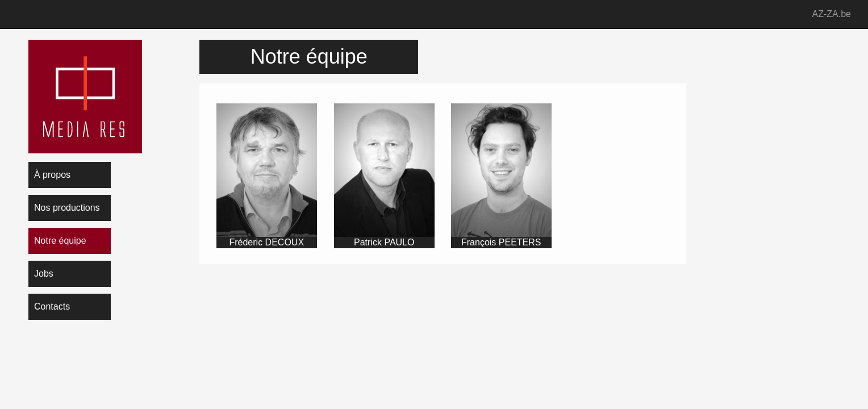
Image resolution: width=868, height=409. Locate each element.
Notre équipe (60, 241)
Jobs (44, 274)
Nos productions (67, 208)
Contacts (52, 306)
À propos (52, 175)
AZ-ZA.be (832, 14)
